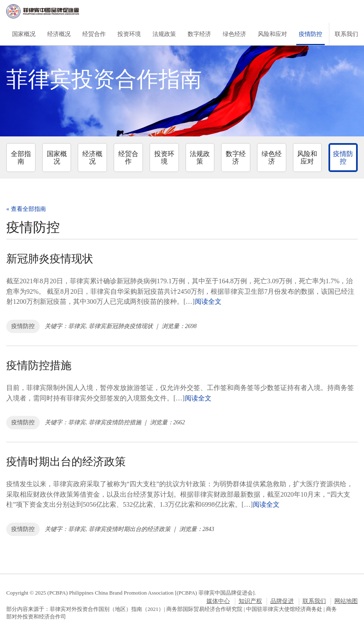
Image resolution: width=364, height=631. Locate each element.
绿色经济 (234, 34)
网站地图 (346, 601)
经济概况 (59, 34)
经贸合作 (94, 34)
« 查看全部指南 (26, 209)
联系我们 (346, 34)
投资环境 (129, 34)
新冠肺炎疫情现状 (50, 259)
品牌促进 (282, 601)
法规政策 (164, 34)
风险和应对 (272, 34)
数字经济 (199, 34)
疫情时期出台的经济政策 (66, 462)
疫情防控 (311, 34)
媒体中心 (218, 601)
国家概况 (24, 34)
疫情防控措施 (39, 366)
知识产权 (250, 601)
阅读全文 (208, 301)
